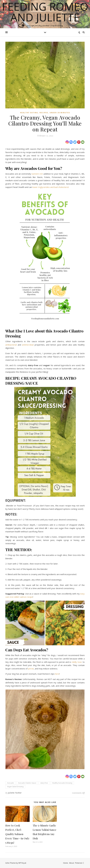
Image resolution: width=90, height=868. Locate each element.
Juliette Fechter (15, 793)
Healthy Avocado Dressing (62, 783)
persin (31, 669)
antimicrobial (28, 345)
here (57, 674)
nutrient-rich (37, 174)
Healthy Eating (29, 113)
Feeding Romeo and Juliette (45, 12)
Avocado (11, 783)
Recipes (44, 113)
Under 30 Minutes (60, 113)
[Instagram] (67, 142)
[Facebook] (71, 142)
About (71, 863)
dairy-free (44, 783)
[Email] (83, 142)
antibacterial (11, 345)
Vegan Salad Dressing (15, 787)
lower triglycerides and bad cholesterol (50, 187)
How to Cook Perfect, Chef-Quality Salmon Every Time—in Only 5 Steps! (17, 834)
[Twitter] (75, 142)
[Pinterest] (79, 142)
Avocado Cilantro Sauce (27, 783)
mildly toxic (77, 662)
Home (66, 863)
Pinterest (79, 863)
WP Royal (22, 863)
